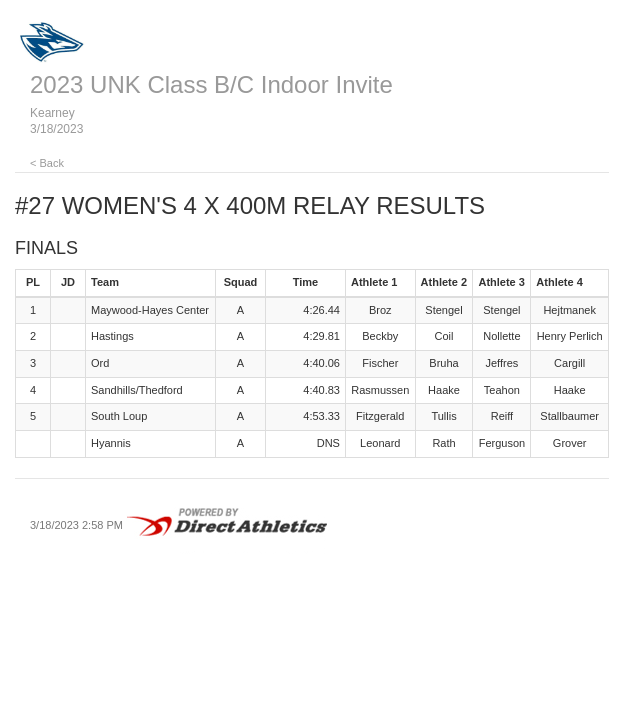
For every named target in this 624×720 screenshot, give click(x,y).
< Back (47, 163)
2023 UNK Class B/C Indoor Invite (211, 84)
